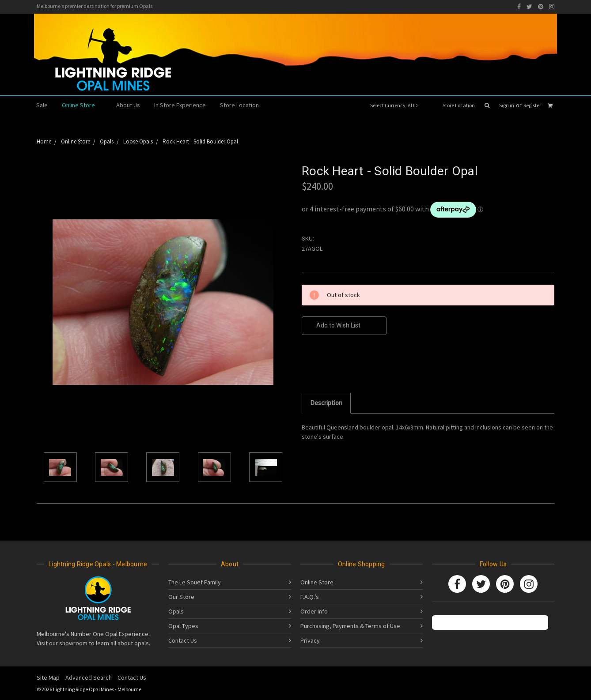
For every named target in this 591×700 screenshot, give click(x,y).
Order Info (314, 611)
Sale (42, 105)
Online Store (82, 105)
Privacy (310, 640)
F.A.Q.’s (310, 597)
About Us (128, 105)
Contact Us (183, 640)
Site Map (48, 677)
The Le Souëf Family (195, 582)
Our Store (181, 597)
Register (532, 105)
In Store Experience (180, 105)
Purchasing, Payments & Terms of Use (350, 626)
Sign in (507, 105)
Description (326, 403)
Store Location (459, 105)
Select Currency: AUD (397, 105)
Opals (176, 611)
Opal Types (183, 626)
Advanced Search (89, 677)
